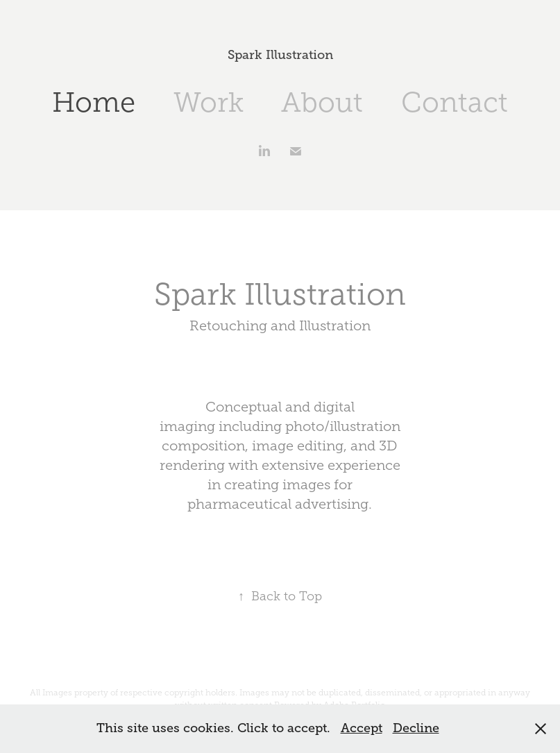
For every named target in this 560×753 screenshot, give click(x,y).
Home (94, 102)
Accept (362, 728)
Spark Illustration (280, 55)
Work (209, 102)
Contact (455, 102)
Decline (416, 728)
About (322, 102)
